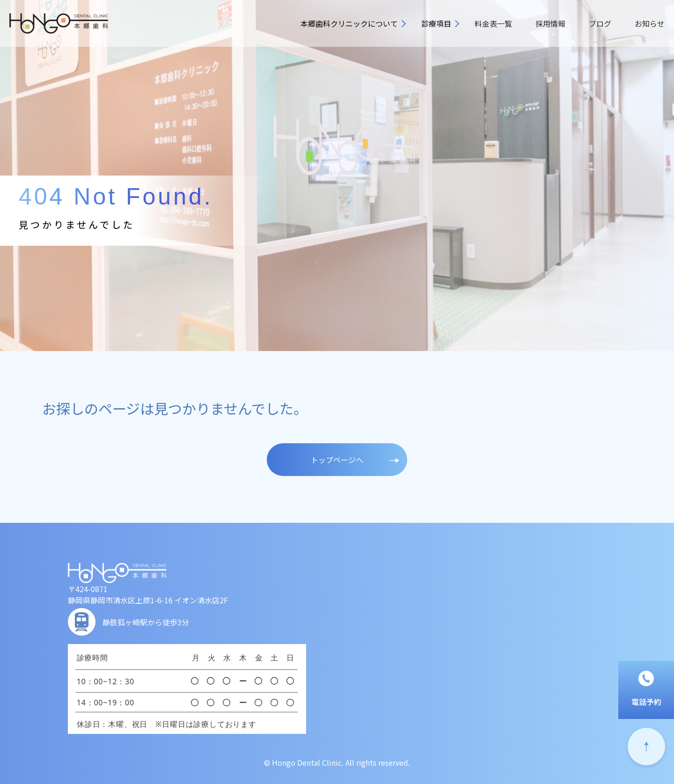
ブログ (600, 23)
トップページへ (337, 460)
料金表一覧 (493, 23)
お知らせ (650, 23)
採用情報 (550, 23)
